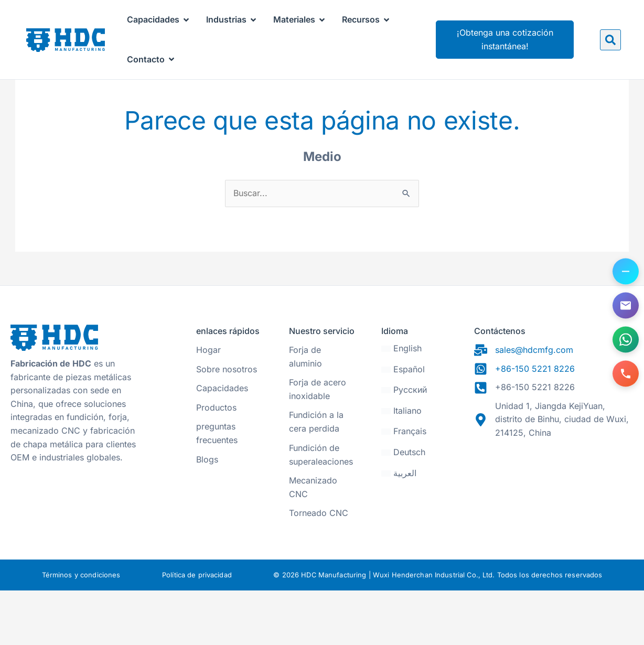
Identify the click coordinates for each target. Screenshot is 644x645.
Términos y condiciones (81, 629)
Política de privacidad (197, 629)
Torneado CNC (319, 567)
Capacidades (222, 443)
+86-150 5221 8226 (535, 423)
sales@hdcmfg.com (534, 404)
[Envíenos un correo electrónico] (626, 306)
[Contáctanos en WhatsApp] (626, 340)
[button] (610, 40)
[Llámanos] (626, 374)
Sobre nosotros (227, 423)
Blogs (207, 513)
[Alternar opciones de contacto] (626, 272)
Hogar (208, 404)
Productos (216, 461)
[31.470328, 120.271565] (554, 525)
